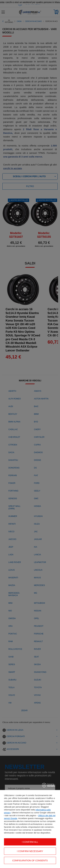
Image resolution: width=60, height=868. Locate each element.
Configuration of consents (30, 860)
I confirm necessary (30, 851)
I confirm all (30, 842)
